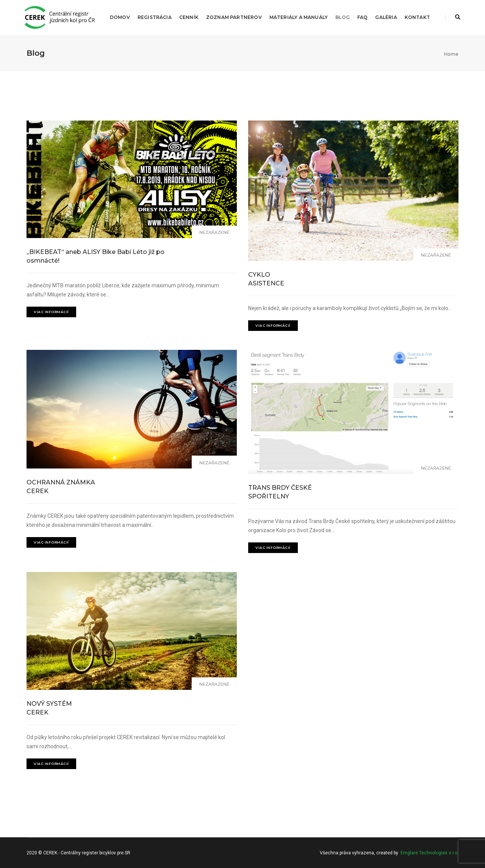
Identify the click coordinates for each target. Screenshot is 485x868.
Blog (343, 17)
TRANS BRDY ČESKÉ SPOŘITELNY (280, 492)
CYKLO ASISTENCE (266, 279)
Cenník (189, 17)
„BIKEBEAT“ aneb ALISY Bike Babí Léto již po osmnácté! (95, 256)
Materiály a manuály (299, 17)
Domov (120, 17)
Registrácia (155, 17)
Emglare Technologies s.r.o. (429, 853)
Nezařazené (214, 232)
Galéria (386, 17)
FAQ (363, 17)
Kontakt (417, 17)
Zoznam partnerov (234, 17)
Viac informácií (51, 312)
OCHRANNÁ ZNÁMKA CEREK (61, 487)
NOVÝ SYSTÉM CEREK (49, 708)
